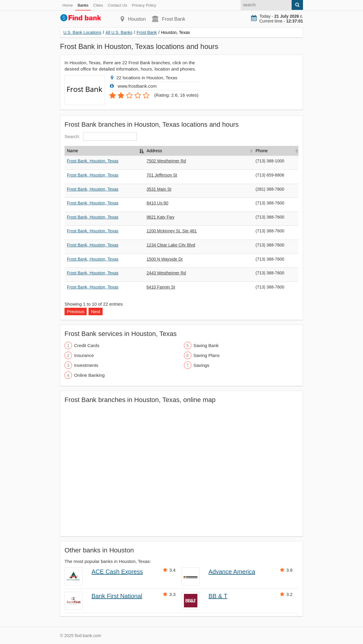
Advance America (232, 572)
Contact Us (117, 5)
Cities (98, 5)
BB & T (218, 596)
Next (96, 311)
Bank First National (117, 596)
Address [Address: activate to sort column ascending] (154, 151)
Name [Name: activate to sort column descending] (72, 151)
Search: (101, 136)
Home (68, 5)
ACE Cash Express (117, 572)
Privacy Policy (144, 5)
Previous (76, 311)
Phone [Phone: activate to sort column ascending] (262, 151)
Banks (83, 5)
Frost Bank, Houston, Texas (93, 161)
